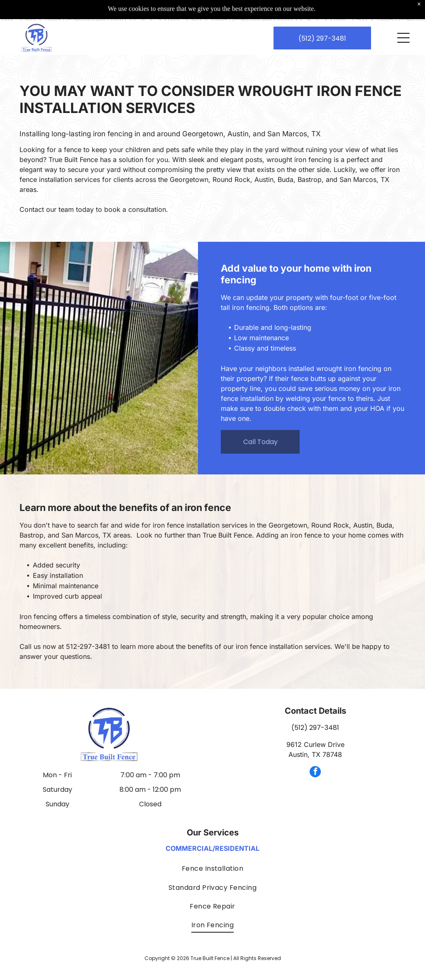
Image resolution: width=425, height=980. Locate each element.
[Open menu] (403, 17)
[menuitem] (213, 868)
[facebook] (315, 773)
